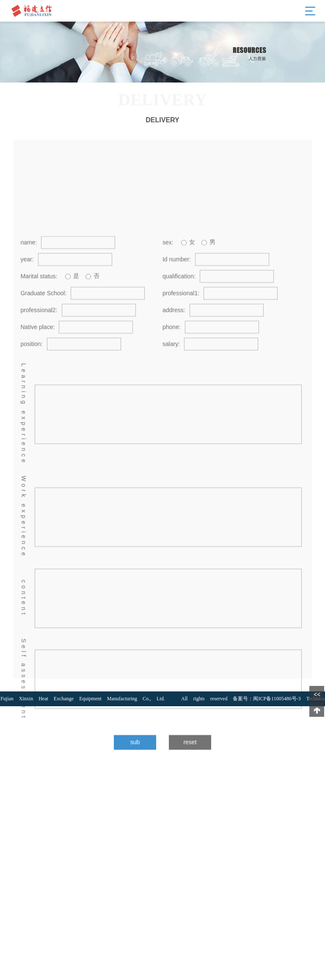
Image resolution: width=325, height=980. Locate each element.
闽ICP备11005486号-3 (277, 699)
